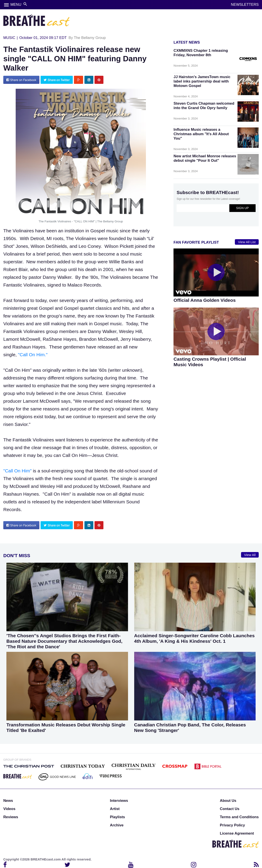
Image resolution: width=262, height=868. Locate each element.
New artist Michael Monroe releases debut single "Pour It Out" (205, 158)
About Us (228, 801)
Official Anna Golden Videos (205, 300)
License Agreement (237, 833)
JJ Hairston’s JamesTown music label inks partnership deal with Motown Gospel (202, 81)
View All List (247, 242)
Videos (9, 809)
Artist (115, 809)
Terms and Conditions (239, 817)
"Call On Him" (18, 471)
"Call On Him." (32, 355)
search (25, 4)
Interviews (119, 801)
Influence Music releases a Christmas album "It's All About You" (201, 134)
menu (6, 5)
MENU (16, 5)
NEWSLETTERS (245, 5)
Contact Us (230, 809)
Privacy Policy (232, 825)
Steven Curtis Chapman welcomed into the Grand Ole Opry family (204, 106)
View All (250, 555)
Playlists (117, 817)
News (8, 801)
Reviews (11, 817)
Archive (117, 825)
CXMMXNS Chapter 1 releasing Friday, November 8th (201, 53)
